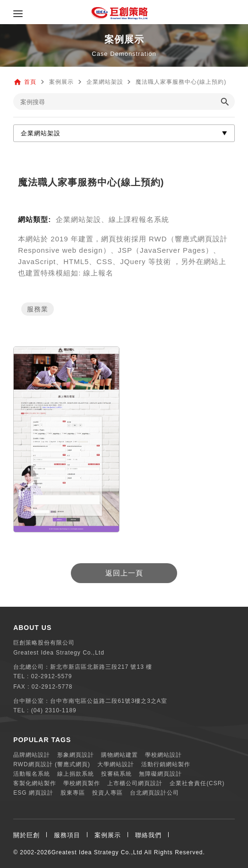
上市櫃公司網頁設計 (135, 783)
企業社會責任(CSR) (197, 783)
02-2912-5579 (52, 676)
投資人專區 (107, 793)
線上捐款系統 (76, 774)
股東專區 (73, 793)
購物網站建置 (120, 755)
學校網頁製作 (82, 783)
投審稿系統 (116, 774)
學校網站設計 (163, 755)
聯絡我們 (148, 835)
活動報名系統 (32, 774)
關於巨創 (26, 835)
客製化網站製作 (35, 783)
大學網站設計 (116, 764)
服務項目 (67, 835)
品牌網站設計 (32, 755)
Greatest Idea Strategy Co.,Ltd (97, 852)
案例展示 (108, 835)
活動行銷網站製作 (166, 764)
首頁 (30, 82)
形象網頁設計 (76, 755)
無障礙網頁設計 (160, 774)
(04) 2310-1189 (54, 710)
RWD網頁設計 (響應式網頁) (52, 764)
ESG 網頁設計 (33, 793)
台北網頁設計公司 (154, 793)
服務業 (38, 309)
